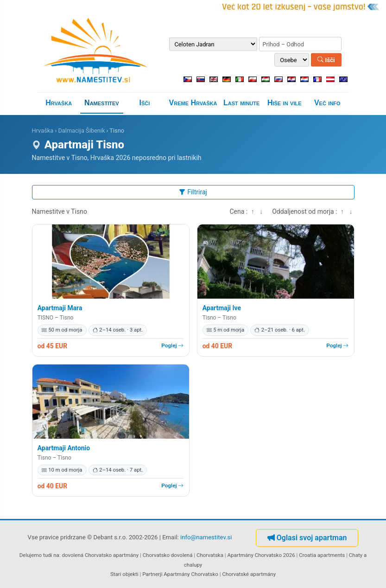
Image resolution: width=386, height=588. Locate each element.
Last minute (241, 103)
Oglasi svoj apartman (307, 538)
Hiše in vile (285, 103)
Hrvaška (59, 103)
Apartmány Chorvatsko (191, 574)
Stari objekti (124, 574)
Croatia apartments (322, 555)
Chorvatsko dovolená (168, 555)
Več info (327, 103)
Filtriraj (193, 192)
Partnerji (152, 574)
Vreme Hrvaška (193, 103)
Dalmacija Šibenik (81, 131)
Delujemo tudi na (39, 555)
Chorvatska (210, 555)
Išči (326, 60)
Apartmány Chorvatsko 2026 (261, 555)
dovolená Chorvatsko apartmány (100, 555)
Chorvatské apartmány (249, 574)
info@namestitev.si (206, 537)
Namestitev (102, 103)
